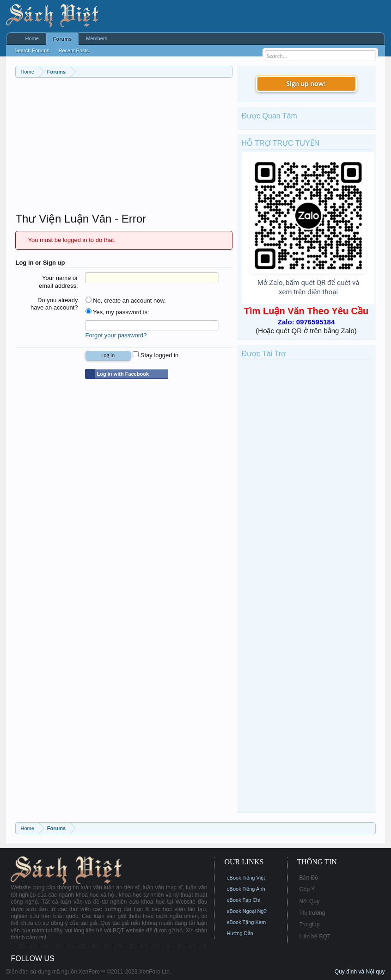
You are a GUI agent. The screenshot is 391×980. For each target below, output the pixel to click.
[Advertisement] (124, 147)
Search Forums (32, 50)
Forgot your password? (116, 335)
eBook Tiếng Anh (246, 889)
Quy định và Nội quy (360, 972)
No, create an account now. (126, 301)
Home (32, 38)
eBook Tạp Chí (243, 900)
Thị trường (312, 913)
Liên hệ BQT (315, 937)
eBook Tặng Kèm (246, 922)
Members (97, 38)
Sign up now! (306, 84)
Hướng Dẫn (240, 933)
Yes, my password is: (117, 312)
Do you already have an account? (54, 304)
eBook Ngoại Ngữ (247, 911)
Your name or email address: (58, 282)
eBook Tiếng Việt (246, 878)
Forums (62, 39)
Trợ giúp (309, 924)
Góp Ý (307, 889)
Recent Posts (74, 50)
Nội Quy (309, 901)
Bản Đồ (309, 878)
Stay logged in (156, 355)
